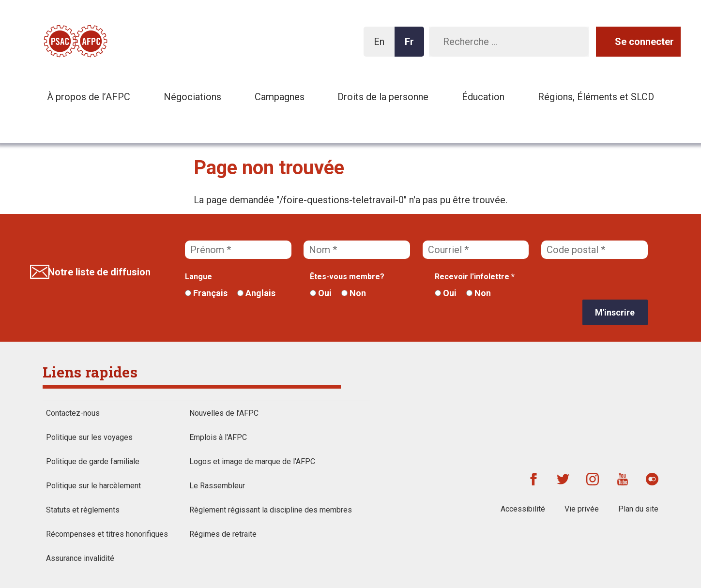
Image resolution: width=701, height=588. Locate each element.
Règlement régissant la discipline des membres (271, 510)
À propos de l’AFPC (89, 97)
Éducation (483, 97)
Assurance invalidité (80, 558)
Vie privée (582, 509)
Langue (198, 277)
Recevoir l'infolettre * (475, 277)
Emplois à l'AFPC (218, 437)
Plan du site (638, 509)
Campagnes (280, 97)
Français (206, 293)
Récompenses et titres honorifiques (107, 534)
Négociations (192, 97)
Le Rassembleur (217, 486)
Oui (321, 293)
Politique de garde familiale (93, 461)
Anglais (256, 293)
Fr (412, 46)
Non (354, 293)
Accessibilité (523, 509)
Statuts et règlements (83, 510)
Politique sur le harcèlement (93, 486)
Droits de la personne (383, 97)
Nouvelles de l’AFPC (224, 413)
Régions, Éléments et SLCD (596, 97)
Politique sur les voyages (89, 437)
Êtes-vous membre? (347, 277)
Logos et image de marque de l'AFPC (252, 461)
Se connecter (644, 42)
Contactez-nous (73, 413)
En (382, 46)
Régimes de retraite (223, 534)
